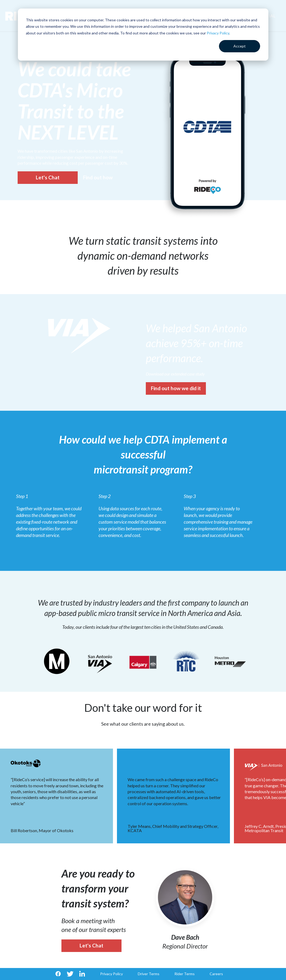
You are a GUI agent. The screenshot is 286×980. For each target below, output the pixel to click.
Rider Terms (185, 974)
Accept (240, 46)
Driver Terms (149, 974)
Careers (216, 974)
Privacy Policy (218, 33)
